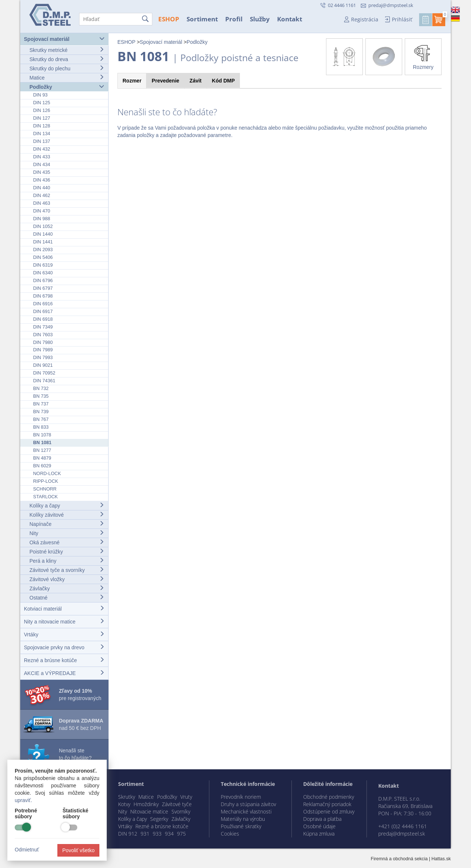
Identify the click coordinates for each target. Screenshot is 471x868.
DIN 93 (40, 95)
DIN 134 (42, 134)
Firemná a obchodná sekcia (399, 859)
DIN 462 (42, 196)
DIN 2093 (43, 250)
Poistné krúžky (67, 551)
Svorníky (181, 811)
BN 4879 (42, 458)
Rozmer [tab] (132, 81)
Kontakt (290, 19)
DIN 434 (42, 165)
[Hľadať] (116, 19)
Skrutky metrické (67, 50)
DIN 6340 (43, 273)
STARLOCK (45, 497)
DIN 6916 (43, 304)
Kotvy (124, 804)
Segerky (159, 819)
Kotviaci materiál (64, 609)
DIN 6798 (43, 296)
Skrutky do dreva (67, 59)
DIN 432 (42, 149)
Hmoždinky (146, 804)
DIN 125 (42, 103)
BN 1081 (42, 443)
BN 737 (41, 404)
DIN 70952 (44, 373)
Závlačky (67, 588)
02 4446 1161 (341, 5)
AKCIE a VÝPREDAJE (64, 673)
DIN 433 (42, 157)
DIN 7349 (43, 327)
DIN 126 (42, 110)
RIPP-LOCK (46, 481)
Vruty (186, 797)
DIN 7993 (43, 358)
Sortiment (202, 19)
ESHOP (169, 19)
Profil (234, 19)
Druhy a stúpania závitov (248, 804)
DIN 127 (42, 118)
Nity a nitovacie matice (64, 621)
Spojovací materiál (64, 39)
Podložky (67, 87)
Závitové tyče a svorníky (67, 570)
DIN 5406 (43, 257)
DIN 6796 (43, 281)
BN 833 (41, 427)
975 (181, 834)
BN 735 (41, 396)
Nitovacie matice (149, 811)
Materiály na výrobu (243, 819)
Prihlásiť (402, 19)
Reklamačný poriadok (327, 804)
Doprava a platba (322, 819)
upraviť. (23, 800)
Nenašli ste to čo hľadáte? (75, 754)
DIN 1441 (43, 242)
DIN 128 (42, 126)
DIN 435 (42, 172)
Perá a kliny (67, 561)
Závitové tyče (177, 804)
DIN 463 (42, 203)
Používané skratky (241, 826)
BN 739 (41, 412)
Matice (67, 78)
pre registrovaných (80, 695)
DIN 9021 (43, 365)
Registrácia (365, 19)
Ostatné (67, 598)
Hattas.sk (441, 859)
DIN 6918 (43, 319)
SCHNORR (45, 489)
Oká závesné (67, 542)
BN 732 (41, 389)
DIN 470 (42, 211)
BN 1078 (42, 435)
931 (145, 834)
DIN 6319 (43, 265)
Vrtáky (64, 634)
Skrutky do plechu (67, 68)
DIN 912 (128, 834)
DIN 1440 (43, 234)
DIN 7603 (43, 335)
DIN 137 (42, 141)
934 (169, 834)
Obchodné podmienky (329, 797)
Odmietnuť (27, 850)
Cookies (230, 834)
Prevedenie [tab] (165, 81)
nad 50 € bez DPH (81, 724)
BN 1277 (42, 450)
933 (157, 834)
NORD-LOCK (47, 474)
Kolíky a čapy (67, 505)
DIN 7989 (43, 350)
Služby (260, 19)
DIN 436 (42, 180)
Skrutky (127, 797)
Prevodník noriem (241, 797)
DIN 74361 (44, 381)
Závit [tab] (196, 81)
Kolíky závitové (67, 515)
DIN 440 (42, 188)
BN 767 (41, 419)
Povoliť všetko (78, 850)
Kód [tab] (223, 81)
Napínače (67, 524)
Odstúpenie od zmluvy (329, 811)
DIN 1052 (43, 226)
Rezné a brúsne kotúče (64, 660)
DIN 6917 (43, 312)
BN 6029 (42, 466)
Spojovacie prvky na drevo (64, 647)
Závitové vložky (67, 579)
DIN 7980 (43, 342)
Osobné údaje (319, 826)
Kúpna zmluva (319, 834)
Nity (67, 533)
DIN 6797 (43, 288)
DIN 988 (42, 219)
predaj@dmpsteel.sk (391, 5)
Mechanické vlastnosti (246, 811)
